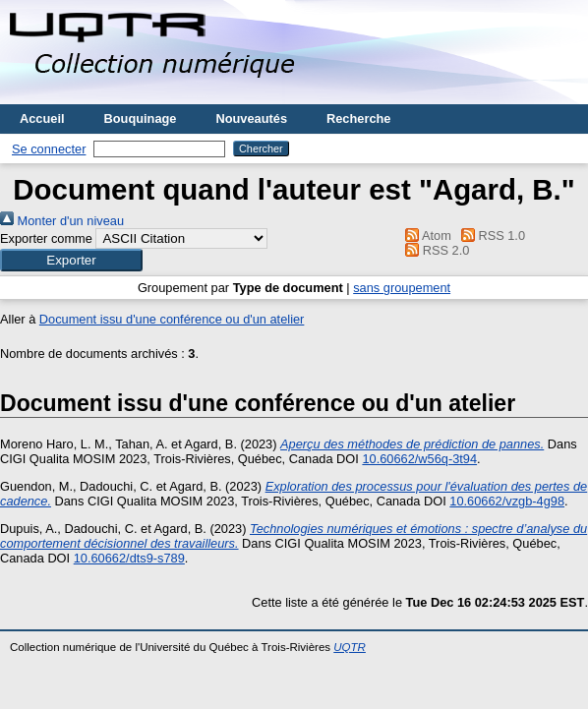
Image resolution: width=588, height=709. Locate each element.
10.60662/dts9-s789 (129, 558)
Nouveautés (251, 118)
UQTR (350, 647)
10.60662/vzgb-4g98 (507, 501)
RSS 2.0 (435, 250)
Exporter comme (46, 238)
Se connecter (49, 149)
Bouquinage (141, 118)
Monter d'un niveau (62, 221)
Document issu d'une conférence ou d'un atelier (172, 319)
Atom (425, 236)
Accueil (42, 118)
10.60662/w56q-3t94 (419, 459)
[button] (71, 260)
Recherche (358, 118)
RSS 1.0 (490, 236)
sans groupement (402, 288)
